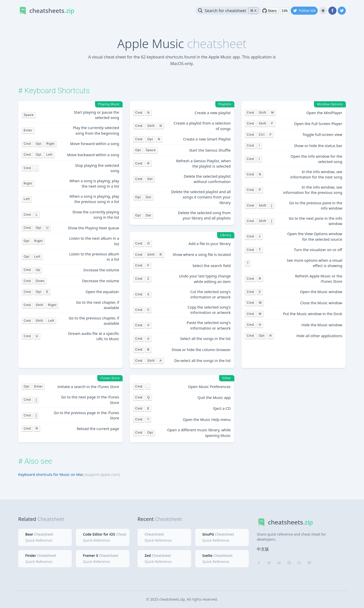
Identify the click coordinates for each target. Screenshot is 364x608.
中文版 (263, 549)
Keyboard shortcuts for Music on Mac (51, 474)
